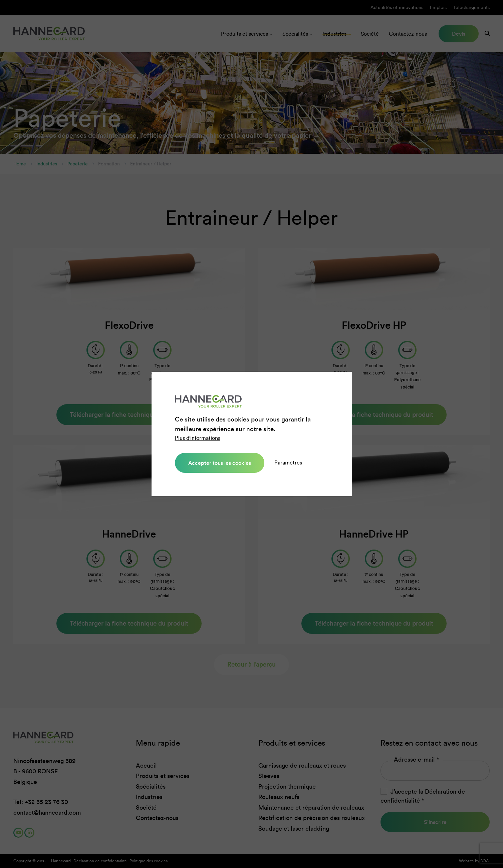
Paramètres (288, 463)
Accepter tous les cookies (220, 463)
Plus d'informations (198, 438)
